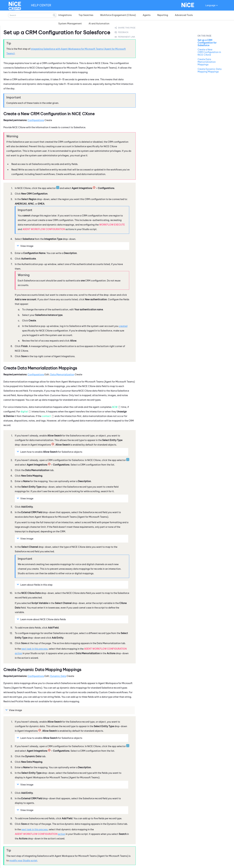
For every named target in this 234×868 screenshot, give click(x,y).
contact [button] (46, 416)
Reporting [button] (163, 15)
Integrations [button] (65, 15)
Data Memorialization (62, 375)
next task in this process (34, 649)
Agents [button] (147, 15)
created (123, 326)
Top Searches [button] (86, 15)
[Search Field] (32, 15)
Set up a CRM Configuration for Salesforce (207, 43)
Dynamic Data (58, 676)
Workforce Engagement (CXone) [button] (118, 15)
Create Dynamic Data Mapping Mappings (210, 70)
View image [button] (26, 246)
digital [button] (24, 412)
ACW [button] (115, 407)
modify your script (23, 861)
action (18, 653)
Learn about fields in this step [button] (35, 585)
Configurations (36, 120)
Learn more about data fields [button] (42, 619)
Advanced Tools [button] (184, 15)
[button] (54, 15)
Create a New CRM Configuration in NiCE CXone (209, 52)
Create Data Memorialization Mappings (207, 62)
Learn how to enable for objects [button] (50, 452)
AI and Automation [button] (99, 24)
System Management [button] (70, 24)
